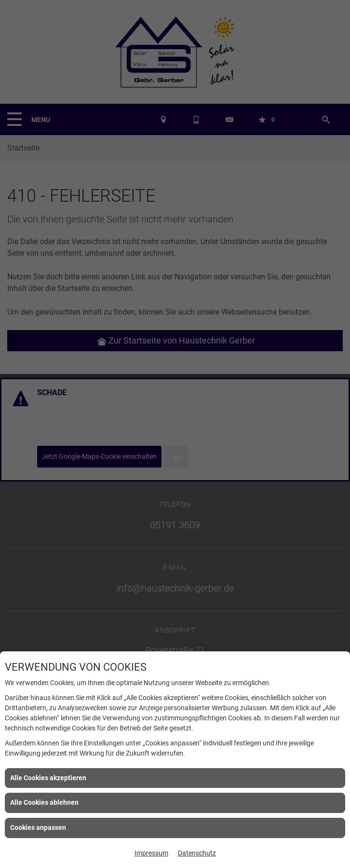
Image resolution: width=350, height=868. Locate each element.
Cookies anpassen (38, 827)
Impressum (151, 853)
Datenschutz (197, 853)
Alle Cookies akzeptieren (48, 778)
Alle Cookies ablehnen (44, 802)
